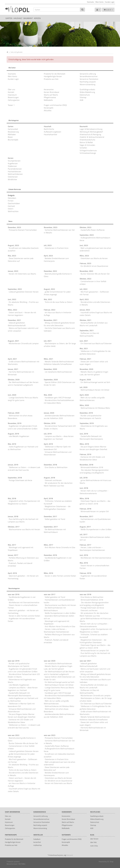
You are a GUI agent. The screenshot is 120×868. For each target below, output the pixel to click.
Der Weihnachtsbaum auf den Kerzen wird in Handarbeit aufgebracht (23, 384)
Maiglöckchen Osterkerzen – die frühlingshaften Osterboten (57, 508)
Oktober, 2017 (14, 527)
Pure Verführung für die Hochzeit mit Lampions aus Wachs (23, 520)
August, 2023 (13, 245)
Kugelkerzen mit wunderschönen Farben (93, 577)
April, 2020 (84, 395)
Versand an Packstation (89, 79)
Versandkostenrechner (89, 76)
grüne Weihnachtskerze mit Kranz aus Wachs (95, 482)
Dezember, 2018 (50, 465)
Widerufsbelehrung (87, 92)
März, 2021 (48, 359)
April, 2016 (12, 573)
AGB (81, 100)
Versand (70, 855)
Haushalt (18, 18)
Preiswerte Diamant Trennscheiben (23, 230)
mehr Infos (94, 846)
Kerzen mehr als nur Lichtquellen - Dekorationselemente (94, 492)
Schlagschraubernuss (88, 150)
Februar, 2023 (85, 263)
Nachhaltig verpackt (88, 82)
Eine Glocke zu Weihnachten (56, 467)
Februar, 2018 (85, 509)
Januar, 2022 (85, 310)
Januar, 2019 (13, 465)
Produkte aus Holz (51, 79)
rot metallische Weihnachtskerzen (58, 372)
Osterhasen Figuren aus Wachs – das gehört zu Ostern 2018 (95, 502)
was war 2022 (14, 735)
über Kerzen (94, 839)
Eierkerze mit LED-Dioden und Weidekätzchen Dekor (92, 458)
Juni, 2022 (12, 299)
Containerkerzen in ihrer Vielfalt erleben (93, 283)
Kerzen (37, 18)
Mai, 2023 (12, 256)
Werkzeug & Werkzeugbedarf (91, 132)
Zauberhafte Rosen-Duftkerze (93, 230)
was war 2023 (50, 735)
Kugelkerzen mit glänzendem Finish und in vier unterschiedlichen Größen (23, 427)
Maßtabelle (48, 100)
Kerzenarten (49, 89)
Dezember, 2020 (50, 369)
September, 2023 (87, 235)
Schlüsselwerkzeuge (88, 153)
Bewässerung (13, 132)
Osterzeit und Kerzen (53, 480)
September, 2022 (15, 289)
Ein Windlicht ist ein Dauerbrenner (94, 266)
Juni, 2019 (84, 434)
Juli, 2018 (84, 478)
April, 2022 (84, 299)
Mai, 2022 (48, 299)
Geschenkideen (14, 203)
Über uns (11, 89)
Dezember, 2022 (50, 271)
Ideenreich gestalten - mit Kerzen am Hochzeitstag (23, 577)
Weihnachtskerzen (15, 174)
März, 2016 (48, 573)
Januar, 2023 (13, 271)
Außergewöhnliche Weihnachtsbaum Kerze (95, 239)
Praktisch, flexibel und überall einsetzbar (20, 565)
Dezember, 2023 (14, 227)
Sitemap (83, 97)
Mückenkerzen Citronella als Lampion (24, 343)
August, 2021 (13, 341)
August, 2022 (49, 289)
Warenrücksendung (87, 84)
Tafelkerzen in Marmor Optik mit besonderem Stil (57, 448)
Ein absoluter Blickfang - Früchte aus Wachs (23, 303)
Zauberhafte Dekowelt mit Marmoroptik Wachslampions (91, 438)
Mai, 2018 (12, 498)
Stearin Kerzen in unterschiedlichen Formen (94, 567)
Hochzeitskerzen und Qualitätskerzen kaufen (95, 520)
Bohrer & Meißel (86, 142)
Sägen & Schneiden (87, 145)
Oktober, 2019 (50, 423)
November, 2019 (15, 423)
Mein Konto (99, 2)
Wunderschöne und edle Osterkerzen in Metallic (95, 303)
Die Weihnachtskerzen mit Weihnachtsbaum (55, 531)
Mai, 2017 (12, 545)
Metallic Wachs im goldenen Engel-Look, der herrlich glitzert (94, 373)
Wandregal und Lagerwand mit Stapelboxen (21, 549)
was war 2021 (85, 661)
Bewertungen (13, 97)
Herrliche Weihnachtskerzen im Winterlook (21, 373)
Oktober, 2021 (85, 320)
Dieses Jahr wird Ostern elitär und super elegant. (94, 363)
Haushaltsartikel (50, 134)
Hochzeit (11, 206)
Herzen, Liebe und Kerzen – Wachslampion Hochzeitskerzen (92, 549)
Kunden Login (110, 2)
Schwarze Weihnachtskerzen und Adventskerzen (58, 453)
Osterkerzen (13, 177)
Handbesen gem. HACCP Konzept (58, 398)
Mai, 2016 (84, 563)
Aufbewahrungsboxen (52, 132)
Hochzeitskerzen (14, 171)
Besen (10, 137)
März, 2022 (12, 310)
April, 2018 (48, 498)
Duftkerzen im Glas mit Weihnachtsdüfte (89, 334)
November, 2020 (86, 369)
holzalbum (37, 839)
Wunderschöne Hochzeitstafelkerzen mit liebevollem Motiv (59, 402)
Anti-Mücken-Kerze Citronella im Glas (60, 547)
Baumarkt (28, 18)
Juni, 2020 (12, 395)
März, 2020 (84, 405)
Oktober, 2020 (14, 380)
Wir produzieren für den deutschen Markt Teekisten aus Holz (58, 484)
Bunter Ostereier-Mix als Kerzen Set (95, 274)
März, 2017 (48, 545)
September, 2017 (51, 527)
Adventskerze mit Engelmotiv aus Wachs (94, 427)
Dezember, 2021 (14, 320)
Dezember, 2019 (86, 413)
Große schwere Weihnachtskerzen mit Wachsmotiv (24, 363)
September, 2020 (51, 380)
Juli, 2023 (48, 245)
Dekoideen (12, 198)
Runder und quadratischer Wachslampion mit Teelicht (91, 417)
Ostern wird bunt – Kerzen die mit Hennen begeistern (22, 314)
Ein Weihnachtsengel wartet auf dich (95, 382)
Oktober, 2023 (85, 227)
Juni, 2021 (84, 341)
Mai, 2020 (48, 395)
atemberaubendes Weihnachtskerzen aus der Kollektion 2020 (59, 417)
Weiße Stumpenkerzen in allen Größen (96, 529)
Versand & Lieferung (88, 74)
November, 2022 (86, 271)
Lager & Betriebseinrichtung (91, 129)
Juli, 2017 (84, 534)
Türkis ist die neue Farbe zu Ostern (59, 302)
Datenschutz (85, 95)
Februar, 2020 (14, 413)
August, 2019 (13, 434)
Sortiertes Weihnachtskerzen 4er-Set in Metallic (59, 231)
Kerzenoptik (49, 108)
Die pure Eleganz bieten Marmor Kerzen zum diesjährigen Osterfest (93, 448)
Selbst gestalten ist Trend (55, 519)
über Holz (93, 842)
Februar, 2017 (85, 545)
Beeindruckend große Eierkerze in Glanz (58, 275)
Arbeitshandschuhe (87, 140)
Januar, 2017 (13, 555)
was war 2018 (85, 594)
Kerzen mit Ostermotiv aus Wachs (22, 274)
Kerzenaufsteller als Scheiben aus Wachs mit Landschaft (94, 324)
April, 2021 (12, 359)
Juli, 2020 (84, 387)
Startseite (90, 2)
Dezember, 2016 (50, 555)
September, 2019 (87, 423)
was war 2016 (14, 594)
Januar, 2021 (13, 369)
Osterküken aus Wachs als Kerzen (94, 258)
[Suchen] (57, 10)
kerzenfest (37, 842)
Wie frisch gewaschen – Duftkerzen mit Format (94, 293)
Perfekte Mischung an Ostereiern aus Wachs (23, 559)
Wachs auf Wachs (51, 95)
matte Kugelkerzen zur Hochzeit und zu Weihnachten (23, 448)
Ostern (11, 209)
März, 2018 (84, 498)
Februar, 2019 (85, 454)
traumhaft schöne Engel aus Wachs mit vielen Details (96, 314)
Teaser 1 (11, 105)
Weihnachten (13, 211)
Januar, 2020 (49, 413)
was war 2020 (50, 661)
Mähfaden (12, 134)
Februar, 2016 (85, 573)
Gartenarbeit (13, 129)
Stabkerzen (12, 166)
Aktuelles (48, 110)
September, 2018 (15, 478)
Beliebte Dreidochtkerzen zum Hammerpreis (56, 260)
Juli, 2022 (84, 289)
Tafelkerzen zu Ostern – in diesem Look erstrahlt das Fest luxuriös (24, 469)
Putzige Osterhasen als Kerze (20, 480)
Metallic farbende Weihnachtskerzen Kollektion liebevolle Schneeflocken (59, 363)
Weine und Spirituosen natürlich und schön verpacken (23, 329)
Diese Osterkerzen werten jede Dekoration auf (21, 260)
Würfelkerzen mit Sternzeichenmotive (96, 558)
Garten (9, 18)
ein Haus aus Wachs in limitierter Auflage (58, 314)
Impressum (12, 95)
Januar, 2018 (13, 516)
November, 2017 (86, 516)
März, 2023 (84, 256)
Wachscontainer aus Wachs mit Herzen (24, 529)
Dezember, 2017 (50, 516)
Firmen (11, 201)
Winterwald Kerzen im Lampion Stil (95, 511)
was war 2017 (50, 594)
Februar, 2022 (50, 310)
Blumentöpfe (13, 140)
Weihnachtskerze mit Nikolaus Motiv (95, 408)
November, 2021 (51, 320)
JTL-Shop (110, 862)
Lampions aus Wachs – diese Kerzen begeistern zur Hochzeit (59, 438)
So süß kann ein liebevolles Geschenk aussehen (23, 249)
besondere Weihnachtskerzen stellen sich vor (95, 538)
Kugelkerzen (13, 163)
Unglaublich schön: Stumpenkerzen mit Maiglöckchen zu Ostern (24, 502)
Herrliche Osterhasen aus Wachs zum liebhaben (59, 329)
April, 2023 (48, 256)
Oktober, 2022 (85, 279)
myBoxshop (37, 845)
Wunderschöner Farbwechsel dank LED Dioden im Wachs (60, 427)
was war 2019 (14, 661)
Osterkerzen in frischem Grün (57, 248)
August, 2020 (85, 380)
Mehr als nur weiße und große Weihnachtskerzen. (92, 399)
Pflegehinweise (50, 97)
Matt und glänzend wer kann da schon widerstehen (95, 249)
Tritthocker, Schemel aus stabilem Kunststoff (58, 502)
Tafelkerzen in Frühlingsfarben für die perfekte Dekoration (95, 352)
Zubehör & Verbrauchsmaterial (92, 137)
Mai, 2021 (84, 348)
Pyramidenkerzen (15, 169)
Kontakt (11, 92)
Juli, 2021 (48, 341)
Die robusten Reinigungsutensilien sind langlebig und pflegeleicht (94, 471)
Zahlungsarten (14, 100)
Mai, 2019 (12, 444)
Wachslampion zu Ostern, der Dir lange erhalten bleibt (60, 345)
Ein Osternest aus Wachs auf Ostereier (96, 343)
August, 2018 (49, 478)
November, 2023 (51, 227)
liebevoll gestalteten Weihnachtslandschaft (17, 324)
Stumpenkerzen (14, 161)
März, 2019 (84, 444)
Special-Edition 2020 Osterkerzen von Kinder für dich (60, 384)
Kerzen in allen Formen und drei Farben (60, 576)
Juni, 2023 (84, 245)
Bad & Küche (49, 129)
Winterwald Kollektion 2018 (92, 467)
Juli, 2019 (48, 434)
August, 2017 (85, 527)
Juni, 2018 (84, 488)
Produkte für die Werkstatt (55, 74)
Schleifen (83, 148)
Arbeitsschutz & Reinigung (90, 134)
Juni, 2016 (84, 555)
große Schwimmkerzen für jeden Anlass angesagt (57, 293)
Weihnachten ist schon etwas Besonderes (20, 417)
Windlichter (12, 179)
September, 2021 (87, 330)
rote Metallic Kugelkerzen (19, 436)
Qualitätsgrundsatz (87, 89)
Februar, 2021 (85, 359)
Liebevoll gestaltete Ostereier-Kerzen (24, 292)
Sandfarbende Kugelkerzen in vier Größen (58, 559)
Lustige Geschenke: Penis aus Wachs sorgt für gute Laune (23, 399)
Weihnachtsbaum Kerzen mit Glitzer (95, 390)
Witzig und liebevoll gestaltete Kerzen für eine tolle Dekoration (59, 324)
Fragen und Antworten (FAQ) (55, 105)
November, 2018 (86, 465)
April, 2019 (48, 444)
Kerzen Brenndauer (52, 92)
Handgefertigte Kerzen (53, 76)
